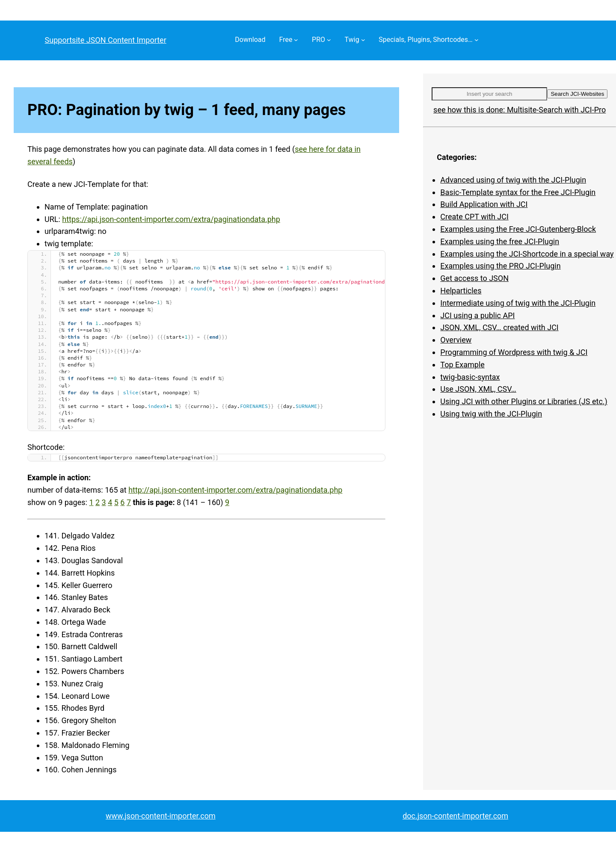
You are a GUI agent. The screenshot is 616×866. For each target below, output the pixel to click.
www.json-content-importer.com (161, 816)
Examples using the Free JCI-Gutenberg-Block (518, 229)
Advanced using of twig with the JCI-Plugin (513, 180)
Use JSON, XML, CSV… (478, 389)
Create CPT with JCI (474, 217)
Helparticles (461, 291)
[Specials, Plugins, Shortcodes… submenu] (477, 40)
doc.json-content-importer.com (455, 816)
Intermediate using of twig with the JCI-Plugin (518, 303)
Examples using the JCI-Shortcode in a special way (527, 254)
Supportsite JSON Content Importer (106, 40)
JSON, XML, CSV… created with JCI (499, 327)
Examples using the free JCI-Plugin (500, 241)
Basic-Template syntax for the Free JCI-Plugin (518, 192)
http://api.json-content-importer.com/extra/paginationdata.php (235, 490)
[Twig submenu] (363, 40)
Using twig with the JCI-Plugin (491, 414)
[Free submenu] (296, 40)
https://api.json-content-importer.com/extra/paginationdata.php (171, 219)
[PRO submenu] (329, 40)
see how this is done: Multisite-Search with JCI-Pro (520, 110)
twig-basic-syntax (470, 377)
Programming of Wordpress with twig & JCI (514, 352)
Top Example (462, 365)
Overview (456, 340)
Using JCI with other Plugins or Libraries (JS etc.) (524, 401)
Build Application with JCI (484, 204)
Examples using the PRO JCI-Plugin (500, 266)
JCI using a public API (477, 315)
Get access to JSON (474, 278)
